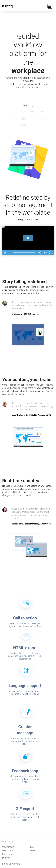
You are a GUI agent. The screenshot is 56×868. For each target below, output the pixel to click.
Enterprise (8, 854)
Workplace (8, 851)
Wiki (32, 851)
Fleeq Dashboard (11, 864)
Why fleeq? (8, 847)
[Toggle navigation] (49, 6)
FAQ (32, 847)
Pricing (6, 858)
